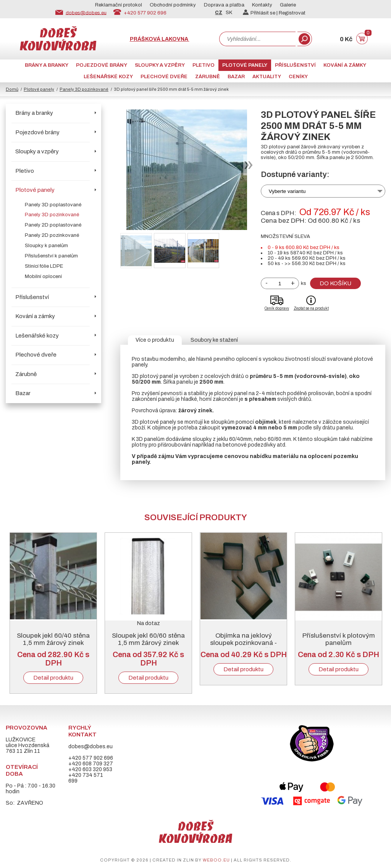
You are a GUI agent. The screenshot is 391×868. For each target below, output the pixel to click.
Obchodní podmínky (173, 5)
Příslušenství (295, 65)
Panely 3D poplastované (53, 205)
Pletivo (204, 65)
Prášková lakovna (160, 39)
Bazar (236, 77)
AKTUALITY (267, 77)
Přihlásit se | (261, 13)
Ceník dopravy (277, 308)
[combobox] (257, 39)
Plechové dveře (164, 77)
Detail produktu (53, 678)
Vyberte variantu (287, 191)
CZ (219, 13)
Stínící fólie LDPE (44, 266)
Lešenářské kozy (108, 77)
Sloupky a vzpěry (160, 65)
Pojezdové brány (102, 65)
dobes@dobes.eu (86, 13)
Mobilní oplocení (43, 276)
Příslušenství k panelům (51, 256)
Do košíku (335, 283)
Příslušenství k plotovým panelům (339, 639)
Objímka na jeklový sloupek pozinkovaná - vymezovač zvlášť (243, 643)
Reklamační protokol (119, 5)
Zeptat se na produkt (311, 308)
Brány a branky (47, 65)
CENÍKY (298, 77)
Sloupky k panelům (46, 246)
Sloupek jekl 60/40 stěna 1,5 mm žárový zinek (53, 639)
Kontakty (262, 5)
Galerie (288, 5)
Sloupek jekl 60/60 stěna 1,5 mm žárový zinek (148, 639)
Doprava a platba (224, 5)
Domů (12, 89)
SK (229, 13)
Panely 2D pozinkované (52, 235)
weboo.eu (216, 860)
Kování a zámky (345, 65)
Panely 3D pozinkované (84, 89)
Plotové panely (245, 65)
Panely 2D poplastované (53, 225)
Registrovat (292, 13)
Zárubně (208, 77)
